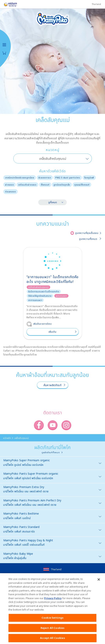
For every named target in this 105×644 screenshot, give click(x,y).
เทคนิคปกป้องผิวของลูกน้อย (20, 178)
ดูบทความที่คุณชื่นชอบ (87, 233)
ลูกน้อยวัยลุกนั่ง (62, 185)
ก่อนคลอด (10, 191)
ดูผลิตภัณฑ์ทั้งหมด (51, 452)
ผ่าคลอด (10, 185)
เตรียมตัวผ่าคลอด (27, 185)
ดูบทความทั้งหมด (88, 239)
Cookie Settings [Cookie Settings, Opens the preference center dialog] (52, 621)
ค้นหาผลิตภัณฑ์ (53, 385)
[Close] (99, 583)
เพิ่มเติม (52, 332)
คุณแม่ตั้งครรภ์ (82, 185)
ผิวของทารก (45, 178)
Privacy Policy (53, 602)
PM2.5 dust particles (68, 178)
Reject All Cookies (52, 631)
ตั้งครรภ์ (45, 185)
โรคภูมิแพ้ (89, 178)
